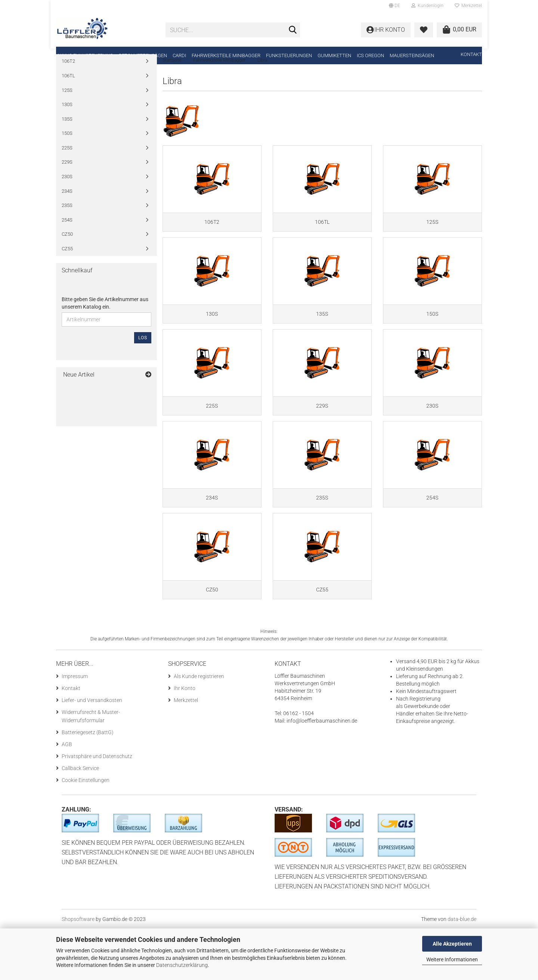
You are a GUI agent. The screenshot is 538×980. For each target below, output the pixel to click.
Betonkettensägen (143, 55)
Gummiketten (334, 55)
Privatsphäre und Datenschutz (97, 807)
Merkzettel (468, 6)
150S (67, 149)
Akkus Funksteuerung (85, 55)
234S (67, 207)
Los (143, 354)
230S (67, 193)
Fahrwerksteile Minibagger (226, 55)
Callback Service (80, 819)
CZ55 (67, 264)
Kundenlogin (427, 6)
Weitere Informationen (452, 959)
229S (67, 178)
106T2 (68, 77)
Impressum (75, 727)
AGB (67, 795)
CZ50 (67, 250)
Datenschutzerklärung (182, 965)
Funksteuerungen (289, 55)
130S (67, 120)
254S (67, 236)
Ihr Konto (185, 739)
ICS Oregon (370, 55)
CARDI (179, 55)
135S (67, 135)
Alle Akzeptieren (452, 944)
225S (67, 163)
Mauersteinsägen (412, 55)
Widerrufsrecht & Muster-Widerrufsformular (91, 767)
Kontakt (471, 54)
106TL (68, 92)
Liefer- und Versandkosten (92, 751)
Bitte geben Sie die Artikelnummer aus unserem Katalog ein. (105, 319)
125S (67, 106)
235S (67, 221)
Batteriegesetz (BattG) (88, 783)
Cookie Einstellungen (86, 831)
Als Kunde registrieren (199, 727)
